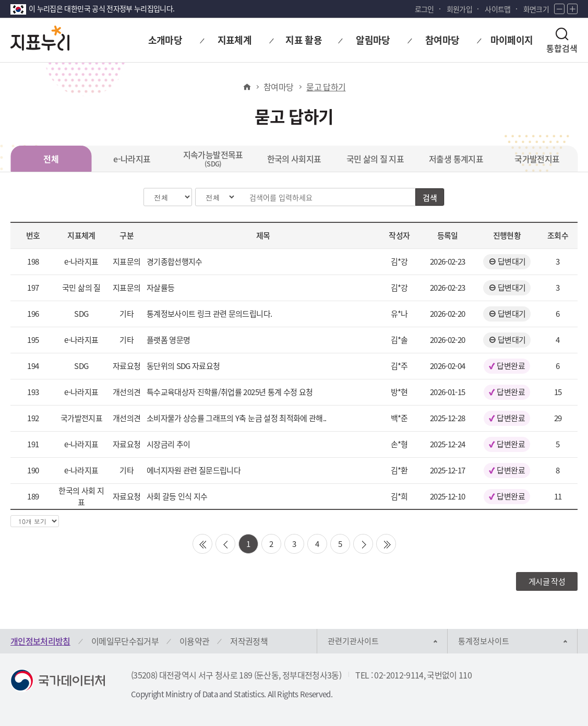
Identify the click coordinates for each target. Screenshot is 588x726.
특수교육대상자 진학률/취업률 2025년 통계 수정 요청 (230, 392)
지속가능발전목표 (213, 158)
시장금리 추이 (168, 444)
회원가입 (459, 9)
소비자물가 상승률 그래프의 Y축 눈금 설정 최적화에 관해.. (237, 418)
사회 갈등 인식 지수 (177, 496)
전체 (51, 159)
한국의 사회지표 (294, 159)
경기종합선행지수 (175, 261)
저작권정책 (249, 641)
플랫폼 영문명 (168, 340)
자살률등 (160, 288)
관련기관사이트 (353, 641)
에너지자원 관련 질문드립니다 (194, 470)
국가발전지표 (537, 159)
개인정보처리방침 (40, 641)
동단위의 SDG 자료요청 (183, 366)
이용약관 (194, 641)
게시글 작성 (547, 581)
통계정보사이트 (484, 641)
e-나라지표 (132, 159)
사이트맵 (497, 9)
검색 (430, 198)
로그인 (424, 9)
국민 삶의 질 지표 (375, 159)
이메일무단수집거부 (125, 641)
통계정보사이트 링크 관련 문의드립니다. (209, 314)
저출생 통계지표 (456, 159)
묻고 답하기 (326, 87)
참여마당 (278, 87)
